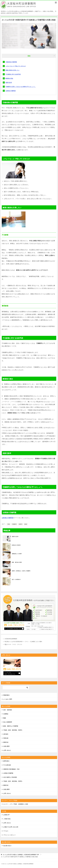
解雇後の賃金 (9, 78)
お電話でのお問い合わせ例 (11, 827)
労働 (9, 524)
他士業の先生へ (8, 846)
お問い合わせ (7, 750)
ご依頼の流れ (7, 819)
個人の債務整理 (8, 722)
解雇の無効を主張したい (12, 70)
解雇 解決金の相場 (17, 562)
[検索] (16, 688)
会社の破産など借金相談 (10, 777)
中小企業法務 (7, 765)
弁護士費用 (6, 746)
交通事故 (6, 714)
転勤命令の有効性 (16, 545)
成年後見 (6, 734)
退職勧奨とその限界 (17, 554)
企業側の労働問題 (11, 91)
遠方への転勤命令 (16, 579)
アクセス (6, 831)
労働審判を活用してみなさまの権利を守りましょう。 (21, 87)
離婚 (5, 718)
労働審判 (14, 524)
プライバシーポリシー (9, 835)
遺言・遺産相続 (8, 710)
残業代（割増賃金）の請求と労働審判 (21, 571)
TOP (21, 855)
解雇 (26, 524)
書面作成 (6, 742)
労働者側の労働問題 (11, 62)
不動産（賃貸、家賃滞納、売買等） (13, 730)
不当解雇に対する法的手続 (13, 74)
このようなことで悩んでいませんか (16, 66)
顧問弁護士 (6, 761)
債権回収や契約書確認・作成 (11, 769)
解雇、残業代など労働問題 (11, 726)
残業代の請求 (15, 537)
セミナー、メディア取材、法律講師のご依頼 (16, 804)
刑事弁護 (6, 738)
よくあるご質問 (8, 699)
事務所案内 (6, 695)
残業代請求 (9, 82)
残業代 (21, 524)
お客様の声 (6, 815)
